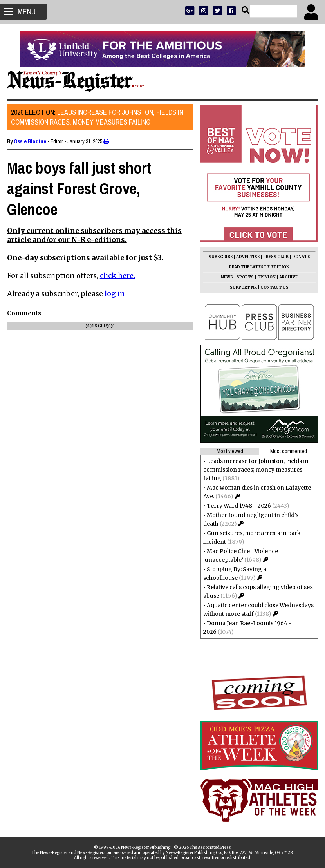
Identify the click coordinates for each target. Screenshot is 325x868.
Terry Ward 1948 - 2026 (238, 506)
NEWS (226, 277)
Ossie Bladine (31, 141)
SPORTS (244, 277)
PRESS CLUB (275, 257)
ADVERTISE (247, 257)
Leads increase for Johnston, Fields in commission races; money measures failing (98, 117)
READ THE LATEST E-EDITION (258, 267)
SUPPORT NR (243, 287)
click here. (118, 276)
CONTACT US (274, 287)
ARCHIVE (288, 277)
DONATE (300, 257)
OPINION (266, 277)
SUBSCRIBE (220, 257)
